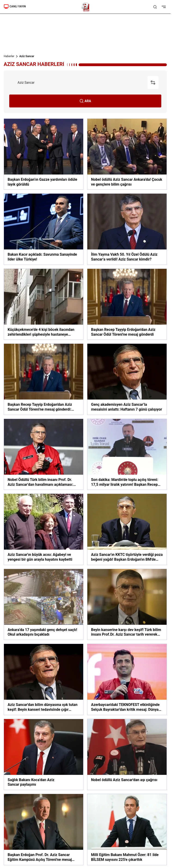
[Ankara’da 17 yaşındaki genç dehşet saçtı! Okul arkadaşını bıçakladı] (44, 604)
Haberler (9, 56)
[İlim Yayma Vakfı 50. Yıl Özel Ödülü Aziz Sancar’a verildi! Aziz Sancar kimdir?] (127, 229)
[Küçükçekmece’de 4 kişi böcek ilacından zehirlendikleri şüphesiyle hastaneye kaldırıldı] (44, 304)
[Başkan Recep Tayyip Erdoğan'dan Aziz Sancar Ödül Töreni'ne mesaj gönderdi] (127, 304)
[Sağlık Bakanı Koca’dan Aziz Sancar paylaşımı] (44, 754)
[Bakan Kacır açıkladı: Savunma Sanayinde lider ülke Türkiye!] (44, 229)
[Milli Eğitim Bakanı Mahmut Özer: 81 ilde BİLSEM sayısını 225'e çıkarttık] (127, 829)
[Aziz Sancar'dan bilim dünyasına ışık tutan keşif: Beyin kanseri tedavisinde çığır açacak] (44, 679)
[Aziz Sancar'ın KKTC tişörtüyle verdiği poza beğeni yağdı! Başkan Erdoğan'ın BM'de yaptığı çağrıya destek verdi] (127, 529)
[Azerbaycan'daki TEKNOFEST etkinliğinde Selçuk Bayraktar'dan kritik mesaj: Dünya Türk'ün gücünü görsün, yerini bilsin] (127, 679)
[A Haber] (85, 7)
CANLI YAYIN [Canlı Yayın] (15, 6)
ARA (85, 101)
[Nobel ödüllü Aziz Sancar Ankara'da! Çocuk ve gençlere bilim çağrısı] (127, 154)
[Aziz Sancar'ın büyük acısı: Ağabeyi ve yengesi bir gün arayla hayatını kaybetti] (44, 529)
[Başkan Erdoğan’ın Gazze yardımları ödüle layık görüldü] (44, 154)
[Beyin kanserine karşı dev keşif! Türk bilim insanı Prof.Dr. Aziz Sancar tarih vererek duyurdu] (127, 604)
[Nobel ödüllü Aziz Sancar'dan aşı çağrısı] (127, 754)
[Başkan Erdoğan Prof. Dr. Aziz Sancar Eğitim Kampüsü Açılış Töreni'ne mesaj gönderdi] (44, 829)
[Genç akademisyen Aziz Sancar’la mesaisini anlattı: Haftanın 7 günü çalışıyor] (127, 379)
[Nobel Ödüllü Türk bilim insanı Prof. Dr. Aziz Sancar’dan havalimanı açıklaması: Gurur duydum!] (44, 454)
